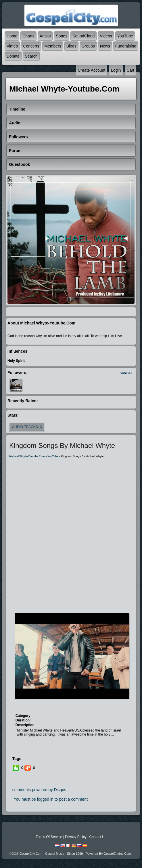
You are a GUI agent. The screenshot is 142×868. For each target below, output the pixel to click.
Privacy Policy (76, 837)
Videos (106, 36)
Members (53, 46)
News (105, 46)
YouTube (125, 36)
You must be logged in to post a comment (51, 799)
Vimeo (12, 46)
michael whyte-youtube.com (27, 456)
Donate (13, 56)
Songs (62, 36)
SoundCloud (84, 36)
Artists (45, 36)
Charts (28, 36)
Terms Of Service (49, 837)
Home (12, 36)
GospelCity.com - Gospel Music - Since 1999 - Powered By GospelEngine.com (75, 854)
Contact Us (98, 837)
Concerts (31, 46)
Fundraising (126, 46)
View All (126, 373)
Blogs (71, 46)
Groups (88, 46)
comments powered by (39, 790)
